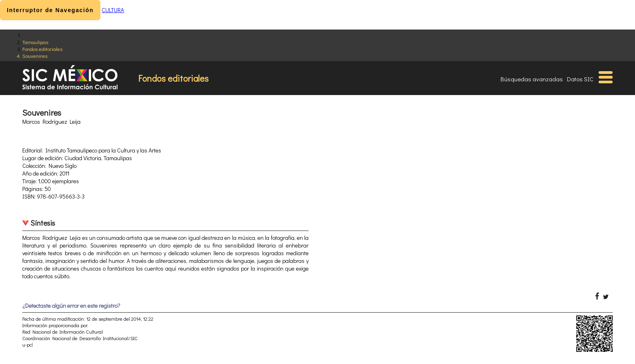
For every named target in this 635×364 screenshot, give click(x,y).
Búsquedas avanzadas (532, 79)
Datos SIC (580, 79)
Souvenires (35, 56)
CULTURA (113, 10)
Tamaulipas (35, 42)
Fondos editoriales (42, 49)
